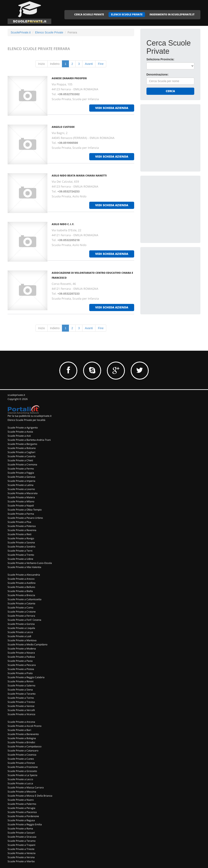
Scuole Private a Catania (21, 603)
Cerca (170, 91)
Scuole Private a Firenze (21, 763)
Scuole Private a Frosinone (23, 767)
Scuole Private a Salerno (21, 685)
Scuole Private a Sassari (21, 833)
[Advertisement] (177, 136)
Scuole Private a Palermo (22, 804)
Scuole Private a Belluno (21, 587)
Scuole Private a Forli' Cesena (24, 620)
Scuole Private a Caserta (22, 456)
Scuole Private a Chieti (20, 460)
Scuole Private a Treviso (21, 702)
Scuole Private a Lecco (20, 779)
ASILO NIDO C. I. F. (63, 224)
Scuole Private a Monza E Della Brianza (30, 796)
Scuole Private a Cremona (22, 464)
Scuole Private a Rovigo (21, 538)
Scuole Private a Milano (21, 501)
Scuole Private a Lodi (19, 636)
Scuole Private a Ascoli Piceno (25, 726)
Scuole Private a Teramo (22, 841)
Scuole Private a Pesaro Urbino (25, 518)
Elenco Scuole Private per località (26, 420)
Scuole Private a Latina (21, 485)
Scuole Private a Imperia (21, 481)
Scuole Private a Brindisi (21, 742)
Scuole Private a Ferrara (21, 616)
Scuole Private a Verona (21, 857)
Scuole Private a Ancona (21, 722)
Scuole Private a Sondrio (21, 547)
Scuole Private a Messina (22, 792)
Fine (101, 64)
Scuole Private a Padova (21, 657)
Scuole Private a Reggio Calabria (26, 677)
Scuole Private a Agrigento (23, 428)
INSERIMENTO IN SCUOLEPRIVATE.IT (172, 14)
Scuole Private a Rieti (19, 534)
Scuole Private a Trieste (21, 849)
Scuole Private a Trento (21, 555)
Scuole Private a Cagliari (21, 452)
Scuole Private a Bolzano (22, 448)
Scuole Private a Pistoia (21, 669)
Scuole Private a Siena (20, 690)
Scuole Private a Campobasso (25, 746)
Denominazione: (158, 74)
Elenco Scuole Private (49, 32)
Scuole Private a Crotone (22, 612)
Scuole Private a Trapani (21, 845)
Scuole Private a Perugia (21, 808)
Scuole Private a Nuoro (21, 800)
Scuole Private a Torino (21, 698)
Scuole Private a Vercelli (21, 710)
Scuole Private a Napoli (21, 506)
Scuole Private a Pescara (22, 665)
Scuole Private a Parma (21, 514)
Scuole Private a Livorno (21, 489)
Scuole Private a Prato (20, 673)
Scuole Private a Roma (20, 828)
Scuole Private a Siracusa (22, 837)
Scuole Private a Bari (19, 730)
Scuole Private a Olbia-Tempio (25, 510)
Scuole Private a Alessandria (24, 575)
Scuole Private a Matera (21, 497)
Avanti (89, 64)
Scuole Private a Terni (20, 551)
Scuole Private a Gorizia (21, 624)
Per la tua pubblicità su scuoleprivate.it (30, 416)
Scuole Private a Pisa (19, 522)
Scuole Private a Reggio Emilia (25, 824)
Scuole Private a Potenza (22, 526)
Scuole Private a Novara (21, 653)
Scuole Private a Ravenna (22, 530)
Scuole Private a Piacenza (22, 812)
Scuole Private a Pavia (20, 661)
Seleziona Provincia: (160, 59)
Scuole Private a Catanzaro (23, 751)
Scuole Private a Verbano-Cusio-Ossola (30, 563)
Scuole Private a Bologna (22, 738)
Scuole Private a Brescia (21, 595)
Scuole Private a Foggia (21, 473)
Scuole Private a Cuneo (21, 759)
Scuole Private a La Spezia (22, 775)
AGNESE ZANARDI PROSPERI (69, 78)
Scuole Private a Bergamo (22, 444)
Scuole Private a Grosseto (22, 771)
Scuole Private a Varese (21, 706)
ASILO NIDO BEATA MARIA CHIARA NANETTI (79, 176)
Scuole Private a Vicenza (21, 714)
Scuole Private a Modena (22, 649)
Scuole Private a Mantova (22, 640)
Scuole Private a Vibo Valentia (24, 567)
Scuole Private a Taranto (22, 694)
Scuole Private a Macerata (23, 493)
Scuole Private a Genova (21, 477)
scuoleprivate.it (16, 395)
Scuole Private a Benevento (23, 734)
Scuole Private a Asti (19, 436)
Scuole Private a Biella (20, 591)
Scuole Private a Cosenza (22, 755)
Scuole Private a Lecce (20, 632)
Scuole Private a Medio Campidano (27, 644)
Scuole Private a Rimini (21, 681)
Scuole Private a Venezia (22, 853)
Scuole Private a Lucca (20, 783)
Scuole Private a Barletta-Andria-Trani (29, 440)
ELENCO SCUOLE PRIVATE (127, 14)
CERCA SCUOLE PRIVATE (89, 14)
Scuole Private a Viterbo (21, 861)
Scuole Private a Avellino (22, 583)
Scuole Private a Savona (21, 542)
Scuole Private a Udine (20, 559)
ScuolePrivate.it (21, 32)
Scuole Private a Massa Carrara (26, 787)
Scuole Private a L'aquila (21, 628)
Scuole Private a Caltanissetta (25, 599)
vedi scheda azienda (112, 108)
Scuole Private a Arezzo (21, 579)
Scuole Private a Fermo (21, 469)
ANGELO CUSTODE (63, 127)
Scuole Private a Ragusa (21, 820)
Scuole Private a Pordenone (23, 816)
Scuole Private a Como (20, 607)
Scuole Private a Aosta (20, 432)
